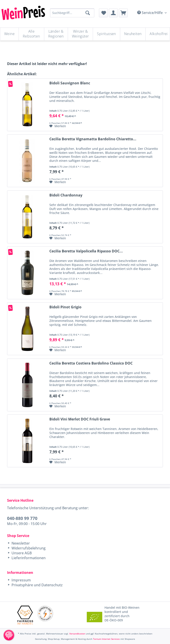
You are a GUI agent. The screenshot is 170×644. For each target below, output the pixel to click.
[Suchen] (88, 13)
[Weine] (9, 34)
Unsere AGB (21, 553)
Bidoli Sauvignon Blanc (70, 83)
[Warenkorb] (123, 13)
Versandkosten (77, 634)
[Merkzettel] (103, 13)
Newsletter (20, 543)
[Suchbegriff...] (72, 13)
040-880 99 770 (22, 518)
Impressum (21, 580)
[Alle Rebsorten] (31, 34)
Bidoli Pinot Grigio (65, 307)
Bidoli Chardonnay (66, 195)
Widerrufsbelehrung (28, 548)
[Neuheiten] (133, 34)
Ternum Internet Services (106, 639)
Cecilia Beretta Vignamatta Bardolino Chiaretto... (93, 139)
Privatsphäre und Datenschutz (37, 585)
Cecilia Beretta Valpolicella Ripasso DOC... (86, 251)
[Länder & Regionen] (56, 34)
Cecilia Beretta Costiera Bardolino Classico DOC (91, 363)
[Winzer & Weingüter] (80, 34)
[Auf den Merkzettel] (58, 126)
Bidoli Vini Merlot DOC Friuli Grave (80, 419)
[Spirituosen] (106, 34)
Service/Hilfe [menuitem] (150, 13)
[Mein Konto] (113, 13)
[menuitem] (103, 13)
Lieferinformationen (28, 558)
